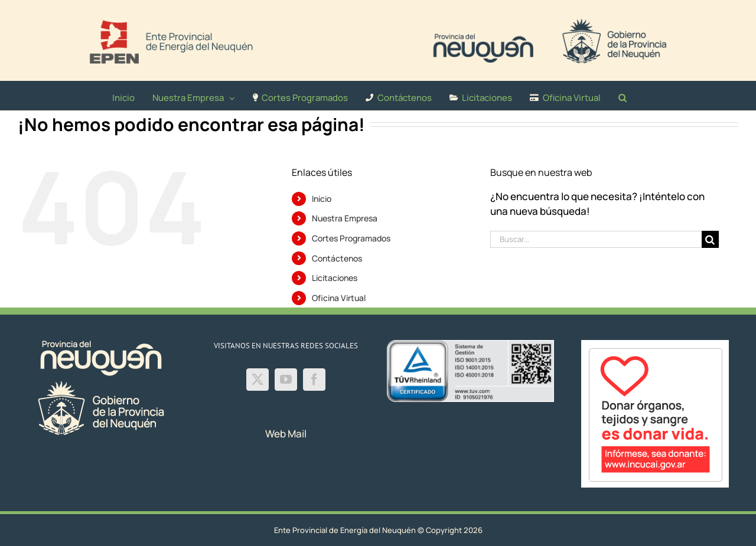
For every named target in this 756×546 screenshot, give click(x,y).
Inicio (322, 199)
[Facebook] (314, 380)
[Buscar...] (596, 239)
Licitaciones (335, 278)
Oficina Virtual (339, 298)
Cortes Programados (351, 238)
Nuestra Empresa (345, 218)
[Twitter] (258, 380)
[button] (623, 96)
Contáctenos (337, 258)
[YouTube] (286, 380)
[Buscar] (710, 239)
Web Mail (286, 434)
